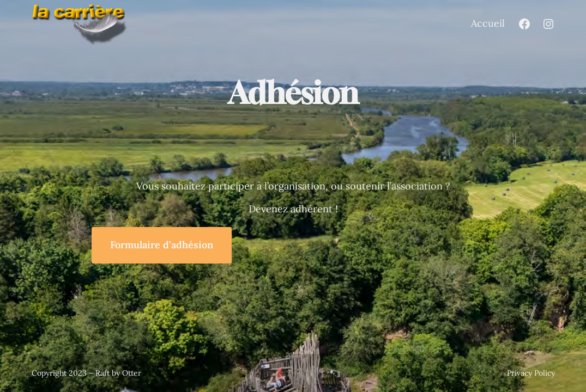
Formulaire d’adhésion (162, 245)
